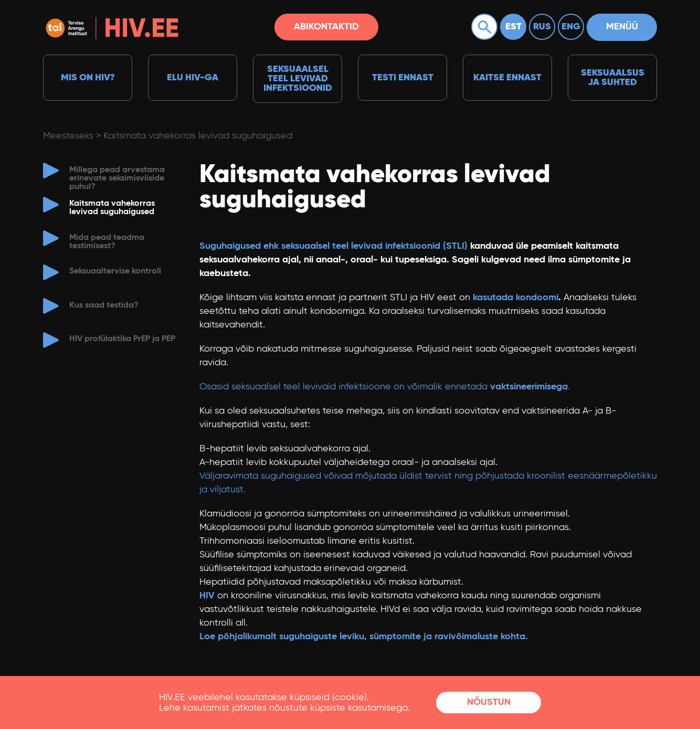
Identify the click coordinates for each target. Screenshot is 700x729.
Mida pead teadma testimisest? (107, 242)
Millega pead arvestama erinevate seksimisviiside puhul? (117, 178)
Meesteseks (68, 136)
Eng (571, 27)
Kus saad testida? (104, 305)
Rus (542, 27)
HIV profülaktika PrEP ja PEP (122, 339)
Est (513, 27)
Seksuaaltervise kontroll (115, 271)
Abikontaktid (326, 27)
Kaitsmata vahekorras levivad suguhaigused (198, 136)
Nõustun (489, 702)
